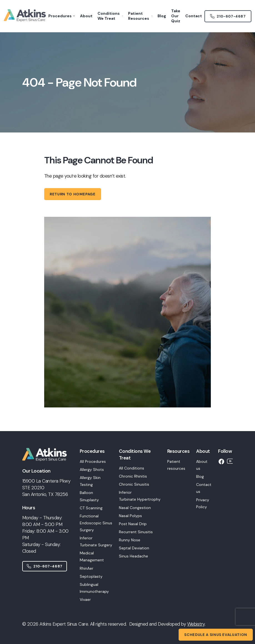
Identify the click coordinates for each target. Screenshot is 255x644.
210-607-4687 (45, 566)
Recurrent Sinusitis (136, 532)
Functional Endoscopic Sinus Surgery (96, 523)
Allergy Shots (92, 470)
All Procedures (93, 461)
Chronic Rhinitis (133, 476)
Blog (200, 476)
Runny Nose (130, 540)
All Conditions (132, 468)
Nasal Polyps (130, 516)
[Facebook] (221, 461)
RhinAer (87, 568)
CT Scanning (91, 508)
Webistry (196, 624)
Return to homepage (73, 194)
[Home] (48, 464)
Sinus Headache (133, 556)
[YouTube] (230, 461)
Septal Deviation (134, 548)
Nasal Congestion (135, 508)
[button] (96, 525)
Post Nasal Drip (133, 524)
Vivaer (85, 599)
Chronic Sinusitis (134, 484)
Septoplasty (91, 576)
